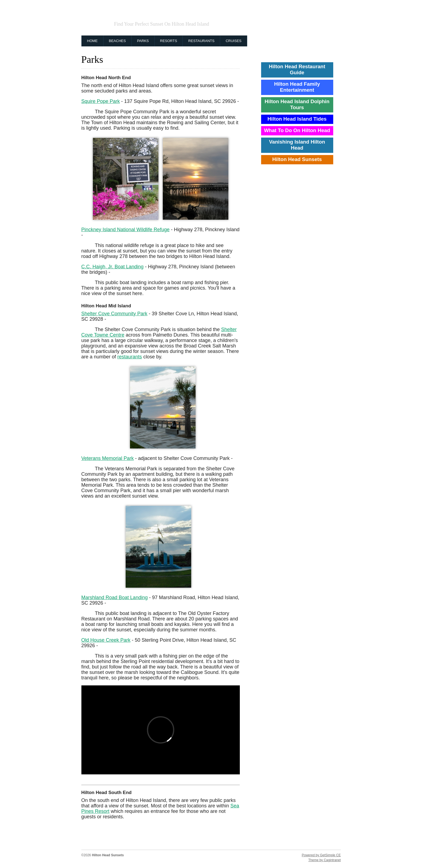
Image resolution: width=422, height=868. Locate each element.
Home (92, 41)
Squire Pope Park (101, 101)
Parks (143, 41)
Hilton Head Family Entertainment (297, 87)
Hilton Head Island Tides (297, 119)
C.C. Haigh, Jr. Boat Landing (113, 267)
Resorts (169, 41)
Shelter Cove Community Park (114, 314)
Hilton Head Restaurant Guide (297, 69)
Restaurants (201, 41)
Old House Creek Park (106, 640)
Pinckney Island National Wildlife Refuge (126, 230)
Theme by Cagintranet (325, 860)
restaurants (130, 357)
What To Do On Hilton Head (297, 130)
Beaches (117, 41)
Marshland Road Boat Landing (115, 598)
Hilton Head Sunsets (174, 15)
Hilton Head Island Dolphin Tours (297, 104)
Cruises (234, 41)
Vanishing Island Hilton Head (297, 145)
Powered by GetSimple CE (321, 855)
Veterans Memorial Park (108, 458)
